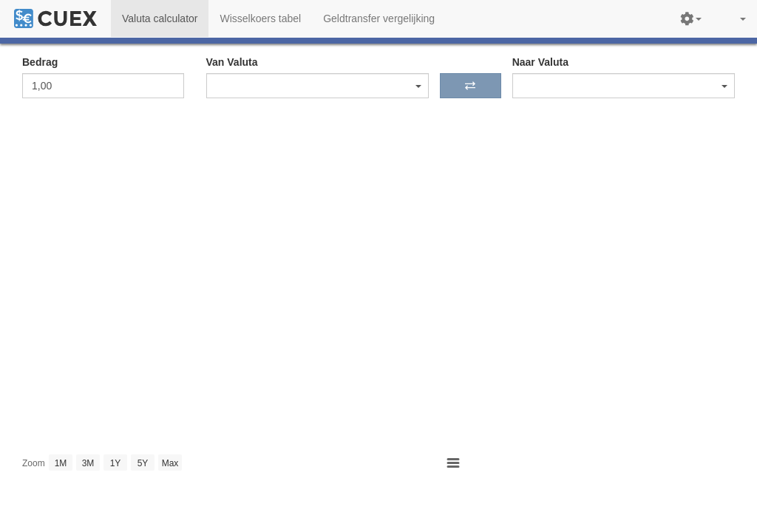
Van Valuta (232, 62)
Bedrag (40, 62)
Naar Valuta (540, 62)
